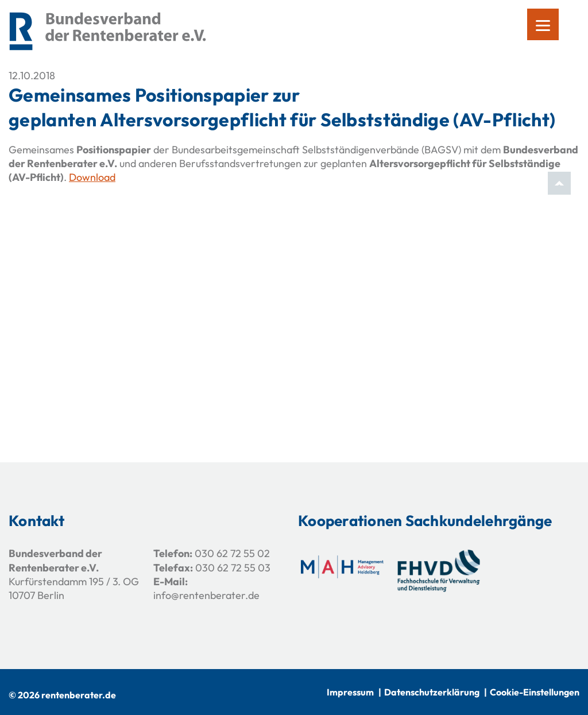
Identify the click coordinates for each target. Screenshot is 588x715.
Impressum (350, 692)
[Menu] (543, 24)
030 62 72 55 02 (232, 553)
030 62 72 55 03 (233, 568)
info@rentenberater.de (206, 595)
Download (92, 177)
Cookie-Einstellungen (535, 692)
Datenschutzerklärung (432, 692)
